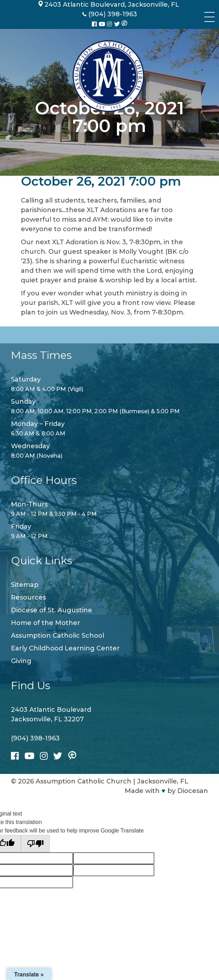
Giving (21, 661)
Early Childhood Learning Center (65, 648)
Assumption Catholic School (58, 636)
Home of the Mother (46, 623)
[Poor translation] (35, 844)
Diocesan (193, 791)
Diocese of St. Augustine (52, 610)
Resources (28, 597)
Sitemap (25, 585)
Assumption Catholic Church (84, 781)
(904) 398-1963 (35, 738)
